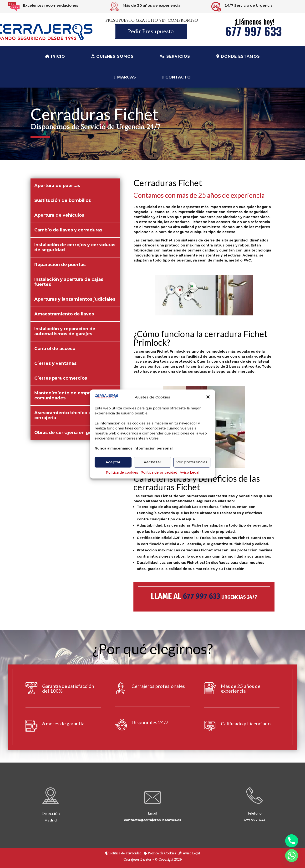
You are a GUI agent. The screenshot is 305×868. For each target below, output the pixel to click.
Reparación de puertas (60, 265)
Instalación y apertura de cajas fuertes (69, 282)
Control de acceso (55, 349)
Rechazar (152, 462)
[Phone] (292, 841)
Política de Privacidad (123, 853)
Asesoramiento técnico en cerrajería (64, 415)
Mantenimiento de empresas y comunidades (69, 395)
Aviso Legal (189, 472)
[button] (208, 397)
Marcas (125, 77)
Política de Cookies (160, 853)
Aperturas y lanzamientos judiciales (75, 299)
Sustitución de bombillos (63, 200)
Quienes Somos (112, 56)
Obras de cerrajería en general (69, 433)
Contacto (177, 77)
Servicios (175, 56)
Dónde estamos (238, 56)
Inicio (55, 56)
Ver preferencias (192, 462)
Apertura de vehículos (59, 215)
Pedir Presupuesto (151, 31)
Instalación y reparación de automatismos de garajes (65, 331)
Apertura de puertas (57, 186)
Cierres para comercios (61, 378)
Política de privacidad (159, 472)
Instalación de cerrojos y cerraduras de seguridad (75, 247)
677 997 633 (254, 31)
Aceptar (113, 462)
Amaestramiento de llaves (64, 314)
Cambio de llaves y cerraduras (68, 230)
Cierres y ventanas (55, 363)
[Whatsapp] (292, 856)
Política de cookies (122, 472)
